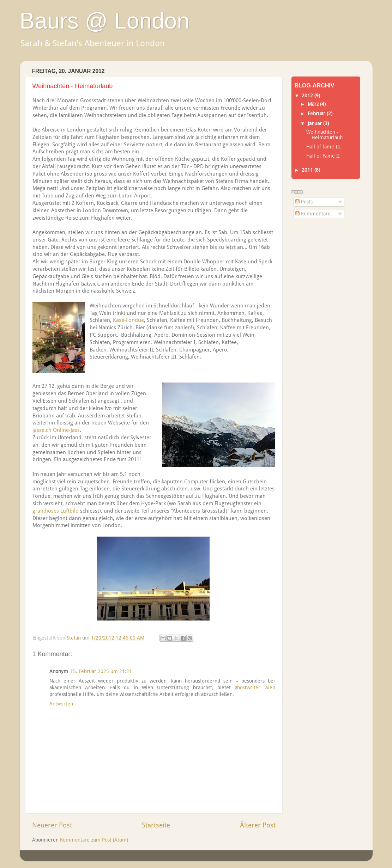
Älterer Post (258, 825)
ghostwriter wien (255, 687)
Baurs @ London (105, 21)
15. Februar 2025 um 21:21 (101, 671)
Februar (317, 114)
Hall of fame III (324, 147)
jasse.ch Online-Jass (56, 430)
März (314, 104)
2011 (308, 170)
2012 (308, 96)
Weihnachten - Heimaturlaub (324, 135)
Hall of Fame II (323, 156)
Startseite (156, 825)
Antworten (61, 704)
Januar (315, 123)
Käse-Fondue (128, 320)
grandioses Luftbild (56, 511)
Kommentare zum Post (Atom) (94, 840)
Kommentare (313, 214)
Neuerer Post (52, 825)
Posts (304, 202)
